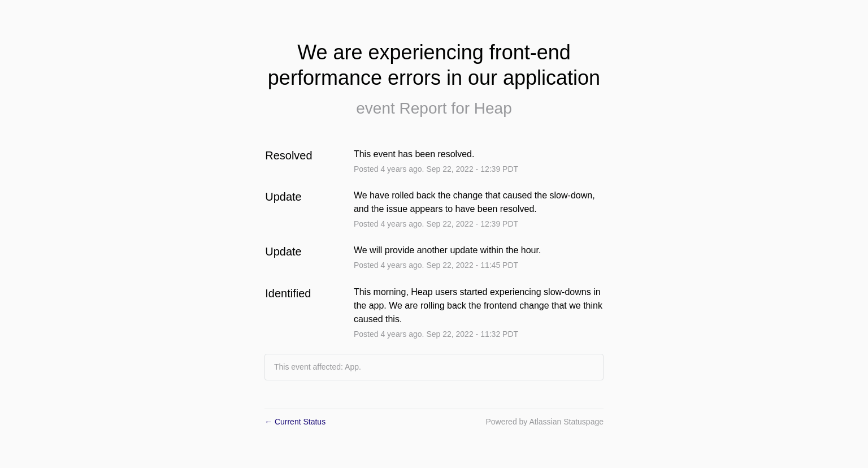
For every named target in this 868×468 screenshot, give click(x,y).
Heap (493, 108)
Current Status (295, 422)
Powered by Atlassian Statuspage (544, 422)
